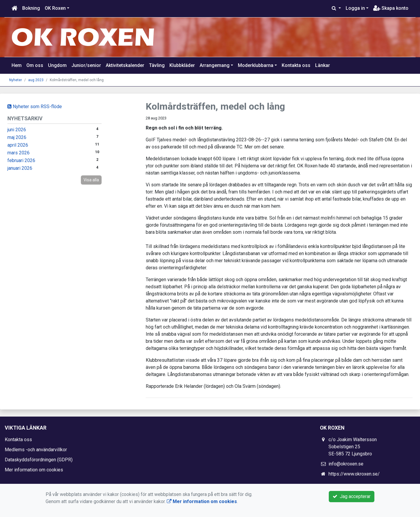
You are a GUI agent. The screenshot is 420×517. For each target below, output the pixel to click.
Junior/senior (86, 65)
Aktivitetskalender (125, 65)
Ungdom (57, 65)
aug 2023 (36, 80)
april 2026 (18, 145)
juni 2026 (17, 130)
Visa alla (91, 180)
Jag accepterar (352, 496)
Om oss (35, 65)
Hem (17, 65)
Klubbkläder (182, 65)
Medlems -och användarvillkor (36, 450)
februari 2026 (21, 160)
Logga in (355, 8)
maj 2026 (17, 137)
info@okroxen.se (346, 464)
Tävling (157, 65)
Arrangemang (215, 65)
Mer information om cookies (34, 470)
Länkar (323, 65)
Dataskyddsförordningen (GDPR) (39, 460)
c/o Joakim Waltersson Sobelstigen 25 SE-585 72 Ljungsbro (353, 447)
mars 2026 (19, 153)
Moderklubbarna (256, 65)
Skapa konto (391, 8)
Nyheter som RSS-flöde (35, 107)
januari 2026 (20, 168)
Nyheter (16, 80)
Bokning (31, 8)
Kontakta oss (296, 65)
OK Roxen (55, 8)
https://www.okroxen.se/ (354, 474)
